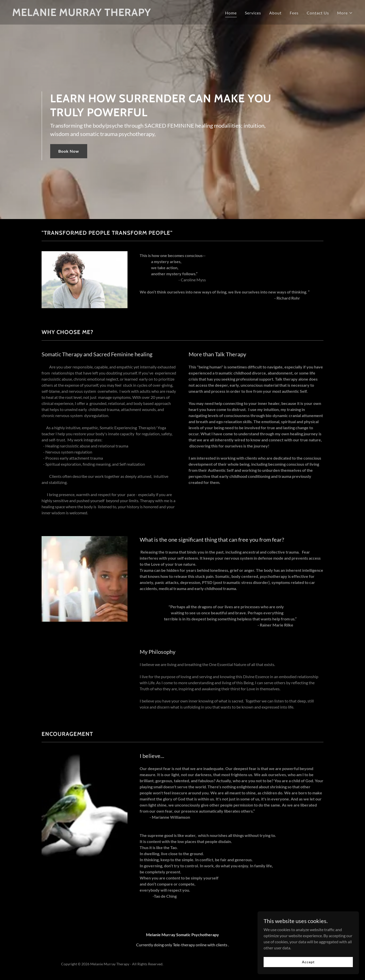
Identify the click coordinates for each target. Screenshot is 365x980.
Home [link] (231, 13)
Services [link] (253, 13)
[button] (345, 13)
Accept (308, 969)
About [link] (275, 13)
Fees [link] (294, 13)
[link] (82, 14)
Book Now (69, 151)
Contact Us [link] (318, 13)
